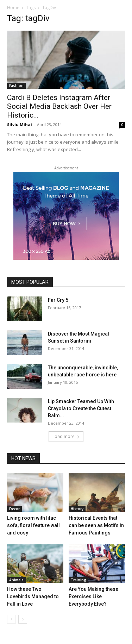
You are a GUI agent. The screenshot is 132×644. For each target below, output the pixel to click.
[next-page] (23, 619)
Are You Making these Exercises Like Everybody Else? (93, 596)
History (77, 509)
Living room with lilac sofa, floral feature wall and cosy (33, 525)
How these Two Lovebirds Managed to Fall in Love (33, 596)
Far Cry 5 (58, 300)
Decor (14, 509)
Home (13, 8)
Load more (66, 436)
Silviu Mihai (20, 124)
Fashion (16, 86)
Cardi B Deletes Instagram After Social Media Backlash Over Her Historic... (59, 106)
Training (78, 580)
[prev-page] (11, 619)
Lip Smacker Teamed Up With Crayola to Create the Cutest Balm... (81, 408)
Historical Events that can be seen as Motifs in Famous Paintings (96, 525)
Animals (16, 580)
